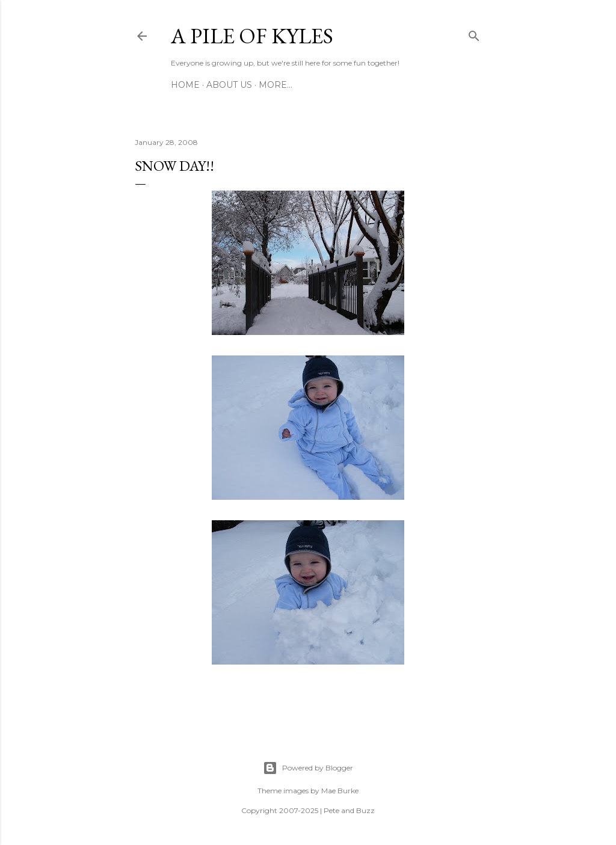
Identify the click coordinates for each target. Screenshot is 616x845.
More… (276, 85)
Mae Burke (340, 791)
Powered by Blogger (308, 768)
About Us (229, 85)
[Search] (474, 34)
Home (185, 85)
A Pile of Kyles (252, 36)
